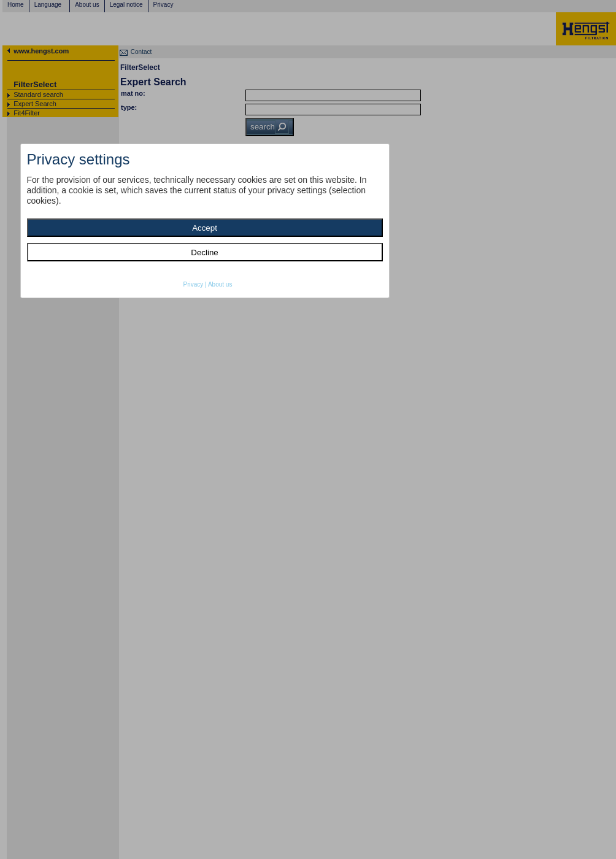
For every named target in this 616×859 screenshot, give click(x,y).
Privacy (194, 284)
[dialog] (205, 221)
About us (220, 284)
